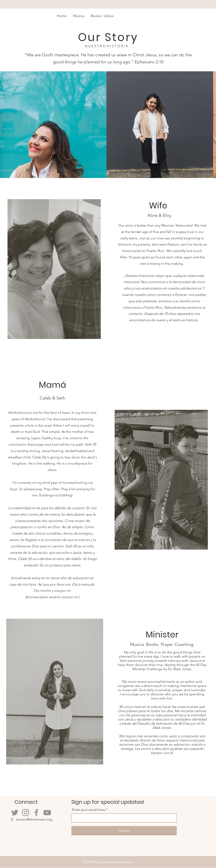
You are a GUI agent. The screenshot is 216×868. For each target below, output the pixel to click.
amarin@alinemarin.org (34, 819)
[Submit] (124, 831)
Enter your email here (88, 810)
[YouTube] (47, 813)
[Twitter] (15, 813)
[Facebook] (36, 813)
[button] (102, 16)
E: (13, 819)
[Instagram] (26, 813)
